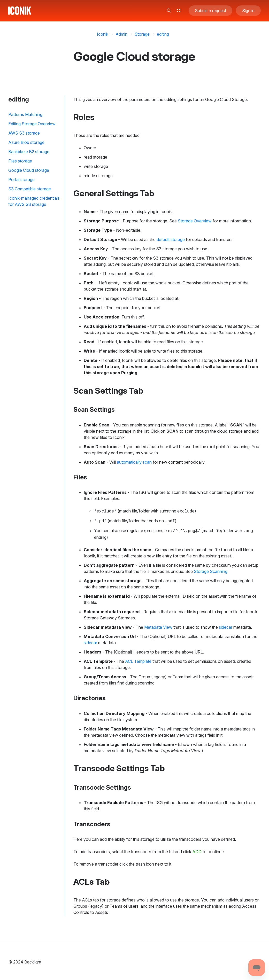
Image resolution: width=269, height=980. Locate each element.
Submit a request (210, 11)
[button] (169, 11)
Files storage (20, 161)
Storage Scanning (211, 570)
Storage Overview (195, 221)
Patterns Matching (25, 114)
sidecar (226, 626)
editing (163, 34)
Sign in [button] (248, 11)
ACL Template (138, 660)
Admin (121, 34)
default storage (171, 239)
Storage (142, 34)
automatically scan (134, 462)
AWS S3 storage (24, 133)
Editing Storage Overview (32, 124)
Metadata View (158, 626)
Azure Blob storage (26, 142)
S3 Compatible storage (30, 189)
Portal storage (21, 180)
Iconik (103, 34)
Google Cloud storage (29, 170)
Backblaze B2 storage (29, 152)
